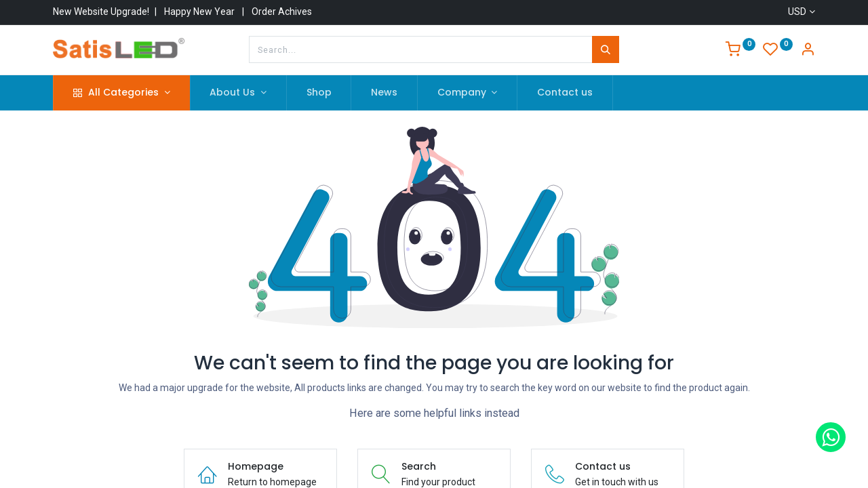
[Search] (606, 49)
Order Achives (282, 12)
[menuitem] (319, 93)
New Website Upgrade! (101, 12)
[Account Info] (808, 51)
